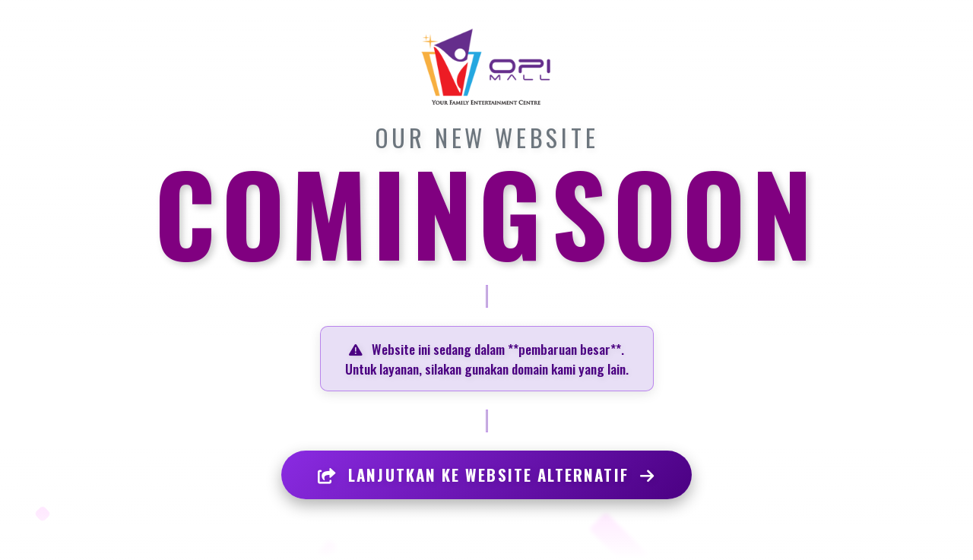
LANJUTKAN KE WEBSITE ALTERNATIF (486, 475)
